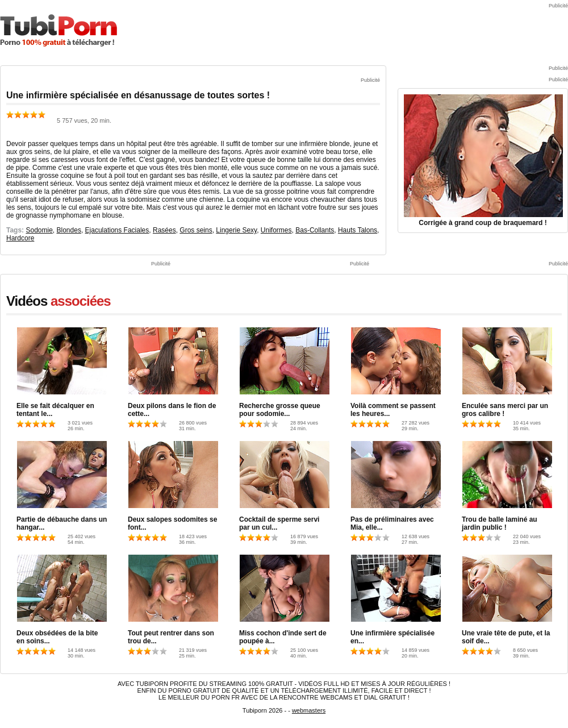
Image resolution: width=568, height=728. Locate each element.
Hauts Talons (358, 230)
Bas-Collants (315, 230)
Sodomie (39, 230)
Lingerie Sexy (236, 230)
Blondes (69, 230)
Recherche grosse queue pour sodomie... (280, 410)
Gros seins (196, 230)
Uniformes (276, 230)
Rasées (164, 230)
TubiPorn (59, 30)
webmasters (309, 710)
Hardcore (20, 238)
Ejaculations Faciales (117, 230)
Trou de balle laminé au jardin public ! (500, 523)
